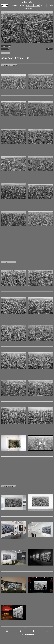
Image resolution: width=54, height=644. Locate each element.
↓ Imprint (27, 632)
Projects (29, 5)
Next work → (49, 49)
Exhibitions (14, 5)
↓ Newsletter (27, 9)
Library (50, 5)
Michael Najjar (27, 2)
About (43, 5)
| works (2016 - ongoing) (9, 65)
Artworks (4, 5)
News (22, 5)
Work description (5, 53)
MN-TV (36, 5)
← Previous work (5, 49)
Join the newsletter (27, 639)
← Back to (6, 46)
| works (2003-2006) (8, 264)
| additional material (9, 490)
